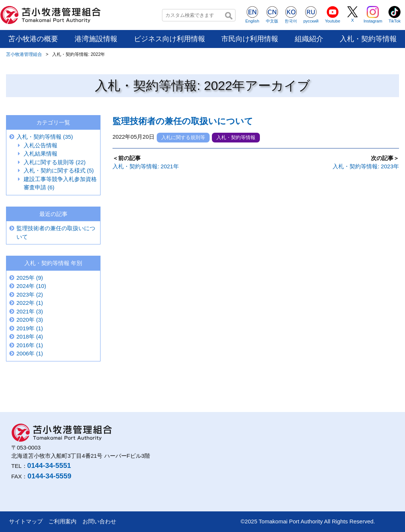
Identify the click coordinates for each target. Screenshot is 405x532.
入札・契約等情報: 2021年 (146, 166)
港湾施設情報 (96, 39)
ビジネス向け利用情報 (169, 39)
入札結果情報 (40, 154)
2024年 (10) (31, 286)
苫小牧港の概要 (33, 39)
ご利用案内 (62, 521)
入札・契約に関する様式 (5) (59, 170)
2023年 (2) (30, 294)
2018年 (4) (30, 336)
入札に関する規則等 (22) (55, 162)
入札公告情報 (40, 145)
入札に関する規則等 (183, 137)
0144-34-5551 (49, 465)
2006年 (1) (30, 353)
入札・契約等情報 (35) (45, 137)
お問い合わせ (99, 521)
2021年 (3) (30, 311)
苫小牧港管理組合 (24, 54)
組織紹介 (309, 39)
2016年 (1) (30, 345)
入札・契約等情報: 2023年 (366, 166)
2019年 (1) (30, 328)
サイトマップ (26, 521)
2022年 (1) (30, 303)
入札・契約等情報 (368, 39)
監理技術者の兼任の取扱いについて (183, 121)
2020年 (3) (30, 320)
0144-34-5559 (49, 476)
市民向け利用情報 (250, 39)
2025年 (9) (30, 278)
